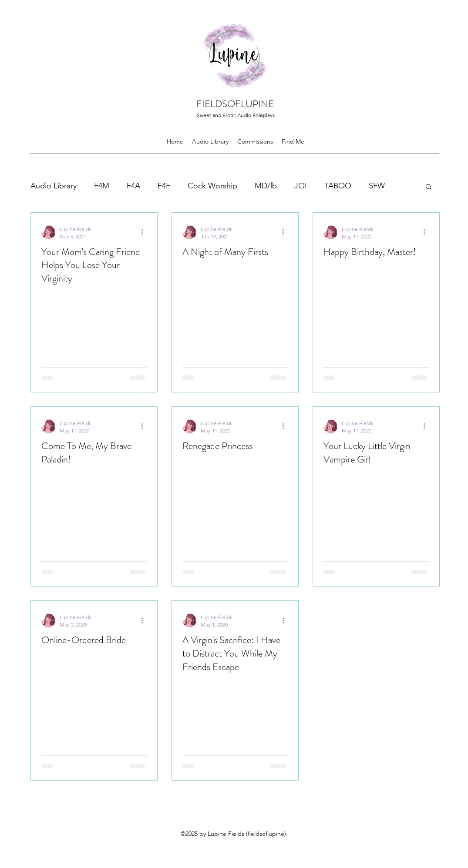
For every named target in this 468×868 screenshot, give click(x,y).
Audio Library (54, 186)
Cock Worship (212, 186)
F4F (164, 186)
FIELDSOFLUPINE (235, 104)
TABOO (338, 186)
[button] (429, 187)
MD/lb (266, 186)
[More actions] (145, 232)
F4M (102, 186)
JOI (301, 186)
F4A (133, 186)
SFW (377, 186)
